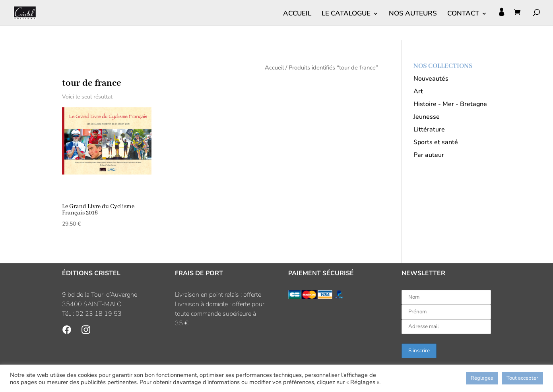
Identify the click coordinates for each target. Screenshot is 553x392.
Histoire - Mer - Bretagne (450, 104)
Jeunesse (427, 117)
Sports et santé (436, 142)
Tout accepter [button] (522, 378)
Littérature (429, 129)
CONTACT (463, 14)
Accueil (274, 68)
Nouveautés (431, 79)
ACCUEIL (297, 14)
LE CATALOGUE (346, 14)
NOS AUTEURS (413, 14)
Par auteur (429, 155)
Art (418, 91)
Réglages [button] (482, 378)
